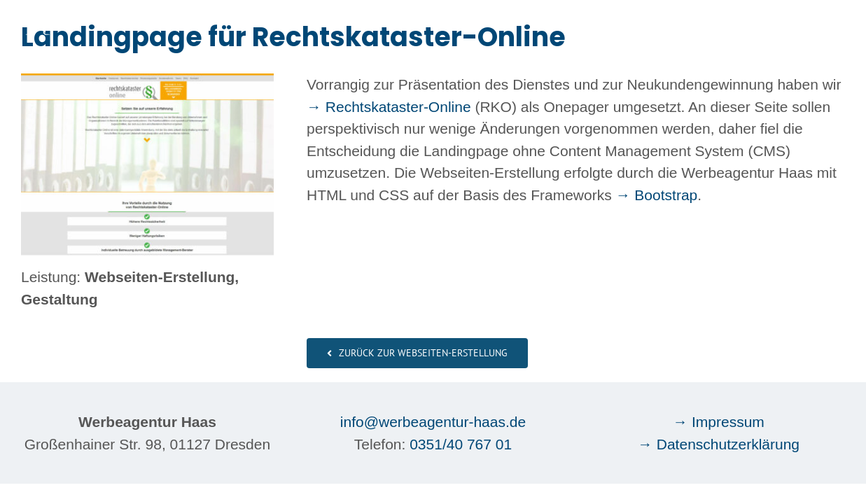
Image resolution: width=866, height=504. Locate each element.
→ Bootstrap (657, 195)
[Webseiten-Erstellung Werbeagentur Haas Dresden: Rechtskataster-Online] (147, 81)
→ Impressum (719, 422)
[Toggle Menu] (835, 21)
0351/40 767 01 (461, 444)
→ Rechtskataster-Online (389, 107)
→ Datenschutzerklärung (719, 444)
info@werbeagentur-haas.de (433, 422)
